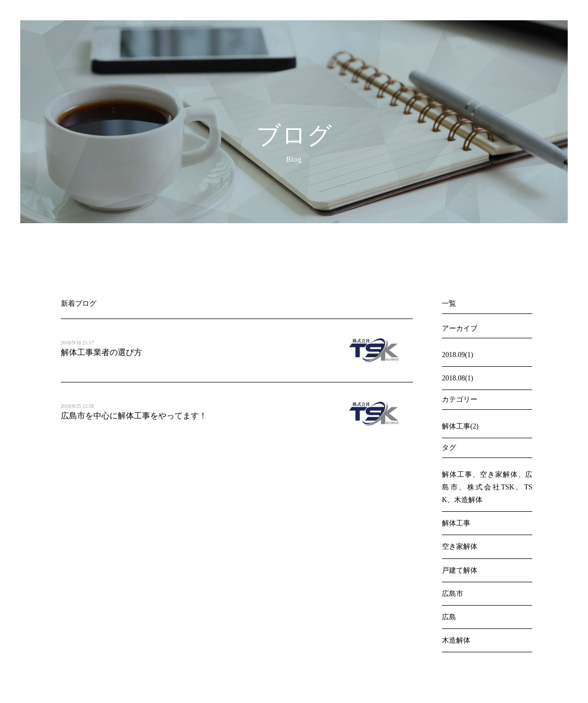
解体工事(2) (460, 426)
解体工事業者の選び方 (101, 352)
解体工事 (456, 523)
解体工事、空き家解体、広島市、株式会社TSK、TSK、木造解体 (487, 487)
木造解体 (456, 640)
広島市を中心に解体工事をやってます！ (134, 416)
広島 (449, 617)
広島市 (453, 594)
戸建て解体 (460, 570)
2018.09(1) (458, 355)
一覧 (449, 304)
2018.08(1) (458, 378)
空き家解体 (460, 547)
